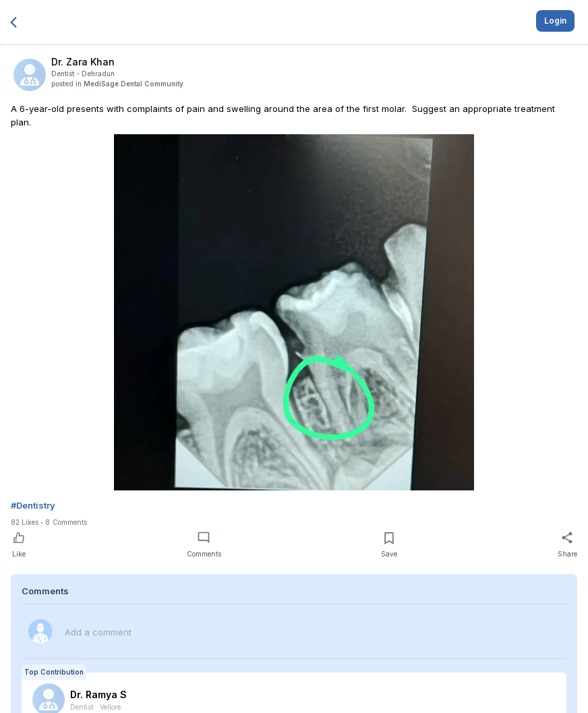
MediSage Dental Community (134, 84)
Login (555, 21)
